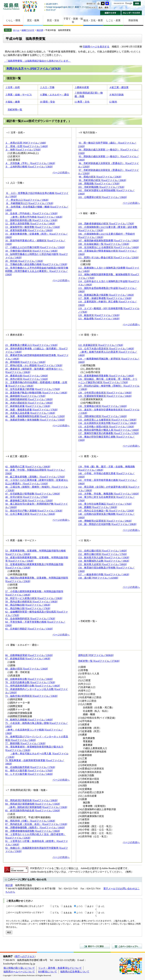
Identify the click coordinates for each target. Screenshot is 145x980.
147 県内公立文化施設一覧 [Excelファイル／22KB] (106, 511)
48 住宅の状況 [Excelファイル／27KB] (27, 497)
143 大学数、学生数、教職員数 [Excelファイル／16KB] (108, 494)
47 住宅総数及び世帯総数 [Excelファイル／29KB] (33, 494)
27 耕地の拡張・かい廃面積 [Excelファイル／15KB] (34, 365)
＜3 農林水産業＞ (15, 335)
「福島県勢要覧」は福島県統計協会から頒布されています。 (37, 61)
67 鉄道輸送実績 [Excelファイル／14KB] (28, 659)
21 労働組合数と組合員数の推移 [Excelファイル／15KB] (36, 264)
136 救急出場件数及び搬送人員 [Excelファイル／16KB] (108, 430)
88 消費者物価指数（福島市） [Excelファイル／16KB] (35, 827)
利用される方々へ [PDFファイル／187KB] (34, 69)
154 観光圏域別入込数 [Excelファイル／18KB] (104, 561)
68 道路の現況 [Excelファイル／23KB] (27, 669)
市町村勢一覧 (15, 110)
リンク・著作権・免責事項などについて (60, 968)
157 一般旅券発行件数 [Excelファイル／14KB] (104, 574)
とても (56, 906)
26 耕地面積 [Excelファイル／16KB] (25, 362)
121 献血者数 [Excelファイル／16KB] (99, 319)
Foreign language (67, 7)
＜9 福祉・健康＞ (88, 213)
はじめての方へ (67, 4)
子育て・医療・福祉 (73, 20)
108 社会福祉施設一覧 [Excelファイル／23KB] (104, 244)
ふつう (80, 906)
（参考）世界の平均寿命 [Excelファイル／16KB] (36, 217)
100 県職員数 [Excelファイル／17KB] (99, 184)
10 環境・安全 (47, 102)
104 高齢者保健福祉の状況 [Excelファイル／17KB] (106, 224)
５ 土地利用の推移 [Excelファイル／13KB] (29, 167)
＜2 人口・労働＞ (15, 183)
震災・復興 (33, 20)
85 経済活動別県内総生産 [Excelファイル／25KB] (33, 811)
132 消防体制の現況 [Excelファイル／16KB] (102, 416)
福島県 (11, 6)
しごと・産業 (113, 20)
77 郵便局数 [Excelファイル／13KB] (25, 743)
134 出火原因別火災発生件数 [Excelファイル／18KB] (107, 423)
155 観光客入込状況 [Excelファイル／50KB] (102, 564)
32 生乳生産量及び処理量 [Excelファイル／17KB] (33, 389)
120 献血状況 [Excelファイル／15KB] (99, 315)
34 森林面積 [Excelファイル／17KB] (25, 396)
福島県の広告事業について (75, 972)
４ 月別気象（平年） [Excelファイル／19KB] (30, 163)
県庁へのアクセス (25, 956)
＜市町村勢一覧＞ (88, 621)
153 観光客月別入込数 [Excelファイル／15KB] (104, 557)
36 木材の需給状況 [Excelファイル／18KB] (29, 403)
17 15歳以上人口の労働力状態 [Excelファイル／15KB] (35, 247)
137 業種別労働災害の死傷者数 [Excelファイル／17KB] (108, 433)
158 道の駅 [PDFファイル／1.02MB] (98, 578)
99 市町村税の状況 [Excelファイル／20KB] (102, 180)
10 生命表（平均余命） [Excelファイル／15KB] (31, 213)
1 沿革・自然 (13, 87)
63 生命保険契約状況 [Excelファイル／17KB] (30, 619)
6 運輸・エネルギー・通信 (54, 95)
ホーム (16, 30)
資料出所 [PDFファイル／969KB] (96, 655)
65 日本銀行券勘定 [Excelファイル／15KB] (29, 629)
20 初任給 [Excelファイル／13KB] (24, 261)
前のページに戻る (95, 946)
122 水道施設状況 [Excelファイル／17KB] (101, 345)
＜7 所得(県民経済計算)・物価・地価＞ (27, 790)
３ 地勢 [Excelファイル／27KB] (23, 150)
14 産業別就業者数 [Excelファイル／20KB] (29, 230)
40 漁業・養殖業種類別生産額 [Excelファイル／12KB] (35, 416)
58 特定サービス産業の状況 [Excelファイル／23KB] (34, 598)
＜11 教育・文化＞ (88, 456)
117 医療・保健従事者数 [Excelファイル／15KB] (105, 298)
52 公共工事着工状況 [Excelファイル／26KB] (30, 514)
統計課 (40, 30)
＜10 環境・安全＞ (88, 335)
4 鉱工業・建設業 (119, 87)
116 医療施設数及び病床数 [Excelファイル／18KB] (106, 295)
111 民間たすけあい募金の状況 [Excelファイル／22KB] (108, 257)
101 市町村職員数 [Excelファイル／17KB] (101, 187)
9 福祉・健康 (13, 102)
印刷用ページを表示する (96, 47)
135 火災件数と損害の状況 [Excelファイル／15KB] (106, 427)
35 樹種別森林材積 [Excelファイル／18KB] (29, 399)
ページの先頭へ (61, 172)
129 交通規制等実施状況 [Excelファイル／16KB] (105, 396)
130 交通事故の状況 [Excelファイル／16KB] (102, 406)
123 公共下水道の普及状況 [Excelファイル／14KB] (106, 349)
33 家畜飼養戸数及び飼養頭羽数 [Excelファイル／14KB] (36, 393)
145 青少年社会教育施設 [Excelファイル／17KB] (105, 504)
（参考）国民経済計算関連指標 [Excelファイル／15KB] (37, 807)
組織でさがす (110, 13)
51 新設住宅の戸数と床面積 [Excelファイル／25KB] (34, 511)
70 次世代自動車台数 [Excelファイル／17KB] (30, 682)
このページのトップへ (127, 946)
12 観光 (113, 102)
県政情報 (133, 20)
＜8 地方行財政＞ (88, 132)
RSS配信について (48, 972)
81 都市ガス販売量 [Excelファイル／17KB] (29, 771)
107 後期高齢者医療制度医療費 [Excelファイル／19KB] (108, 241)
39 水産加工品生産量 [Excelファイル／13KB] (30, 413)
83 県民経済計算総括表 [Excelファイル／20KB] (31, 800)
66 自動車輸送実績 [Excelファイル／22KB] (29, 655)
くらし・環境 (13, 20)
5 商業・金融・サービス (19, 95)
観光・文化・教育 (93, 20)
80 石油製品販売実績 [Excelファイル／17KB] (30, 767)
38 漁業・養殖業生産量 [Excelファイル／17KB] (31, 410)
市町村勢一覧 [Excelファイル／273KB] (99, 661)
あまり (90, 906)
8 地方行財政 (116, 95)
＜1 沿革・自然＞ (16, 132)
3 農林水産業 (82, 87)
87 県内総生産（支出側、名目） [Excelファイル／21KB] (36, 824)
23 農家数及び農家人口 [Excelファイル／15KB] (31, 345)
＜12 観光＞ (85, 540)
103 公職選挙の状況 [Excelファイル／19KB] (102, 197)
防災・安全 (53, 20)
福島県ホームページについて (19, 972)
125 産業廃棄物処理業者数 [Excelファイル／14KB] (106, 376)
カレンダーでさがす (132, 13)
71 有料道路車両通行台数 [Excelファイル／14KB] (33, 686)
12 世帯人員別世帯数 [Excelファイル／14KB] (30, 224)
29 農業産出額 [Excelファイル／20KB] (27, 376)
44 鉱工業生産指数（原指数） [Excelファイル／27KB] (35, 477)
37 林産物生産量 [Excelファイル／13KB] (28, 406)
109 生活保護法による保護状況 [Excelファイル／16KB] (108, 247)
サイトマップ (67, 10)
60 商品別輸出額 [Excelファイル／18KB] (28, 605)
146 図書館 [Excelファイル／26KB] (97, 507)
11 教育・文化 (82, 102)
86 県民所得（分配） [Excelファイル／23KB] (30, 821)
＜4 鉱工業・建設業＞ (17, 456)
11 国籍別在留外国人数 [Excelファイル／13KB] (31, 220)
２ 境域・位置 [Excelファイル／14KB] (27, 146)
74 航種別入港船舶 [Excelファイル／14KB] (29, 720)
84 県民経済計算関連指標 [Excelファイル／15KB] (33, 804)
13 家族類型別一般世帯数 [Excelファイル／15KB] (33, 227)
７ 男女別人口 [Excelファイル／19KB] (27, 200)
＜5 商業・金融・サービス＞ (21, 540)
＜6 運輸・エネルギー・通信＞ (22, 645)
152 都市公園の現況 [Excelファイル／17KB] (102, 554)
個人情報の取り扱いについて (19, 968)
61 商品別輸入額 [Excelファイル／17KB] (28, 608)
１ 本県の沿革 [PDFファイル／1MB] (26, 143)
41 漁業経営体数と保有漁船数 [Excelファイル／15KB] (35, 420)
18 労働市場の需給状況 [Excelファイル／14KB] (31, 251)
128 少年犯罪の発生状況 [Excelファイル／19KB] (105, 393)
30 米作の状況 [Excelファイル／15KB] (27, 379)
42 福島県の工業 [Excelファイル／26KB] (28, 467)
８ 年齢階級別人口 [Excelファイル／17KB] (30, 203)
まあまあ (68, 906)
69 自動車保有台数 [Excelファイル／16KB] (29, 679)
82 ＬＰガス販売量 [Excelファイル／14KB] (29, 774)
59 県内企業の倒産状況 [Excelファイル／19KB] (31, 602)
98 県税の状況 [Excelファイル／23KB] (100, 177)
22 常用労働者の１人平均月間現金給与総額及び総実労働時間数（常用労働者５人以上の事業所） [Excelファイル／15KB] (37, 271)
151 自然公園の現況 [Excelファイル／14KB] (102, 551)
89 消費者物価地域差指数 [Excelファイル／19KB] (33, 831)
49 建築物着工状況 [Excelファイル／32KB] (29, 501)
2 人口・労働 (47, 87)
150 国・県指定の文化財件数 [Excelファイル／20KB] (107, 524)
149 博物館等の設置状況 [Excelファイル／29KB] (105, 521)
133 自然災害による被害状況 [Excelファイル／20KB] (107, 420)
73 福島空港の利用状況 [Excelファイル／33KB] (31, 696)
